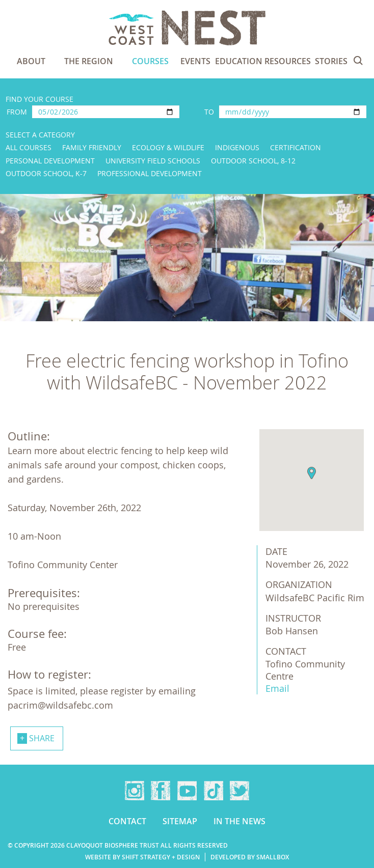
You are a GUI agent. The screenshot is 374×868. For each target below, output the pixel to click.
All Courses (29, 147)
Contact (127, 821)
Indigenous (237, 147)
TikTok (213, 791)
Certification (296, 147)
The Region (89, 61)
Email (277, 688)
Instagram (135, 791)
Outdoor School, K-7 (46, 173)
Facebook (161, 791)
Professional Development (150, 173)
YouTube (187, 791)
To (209, 112)
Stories (331, 61)
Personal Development (50, 161)
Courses (150, 61)
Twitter (239, 791)
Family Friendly (92, 147)
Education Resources (263, 61)
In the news (239, 821)
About (31, 61)
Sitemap (180, 821)
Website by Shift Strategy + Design (142, 857)
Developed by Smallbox (250, 857)
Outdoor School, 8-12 (253, 161)
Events (195, 61)
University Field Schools (153, 161)
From (17, 112)
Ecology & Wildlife (168, 147)
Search (358, 61)
